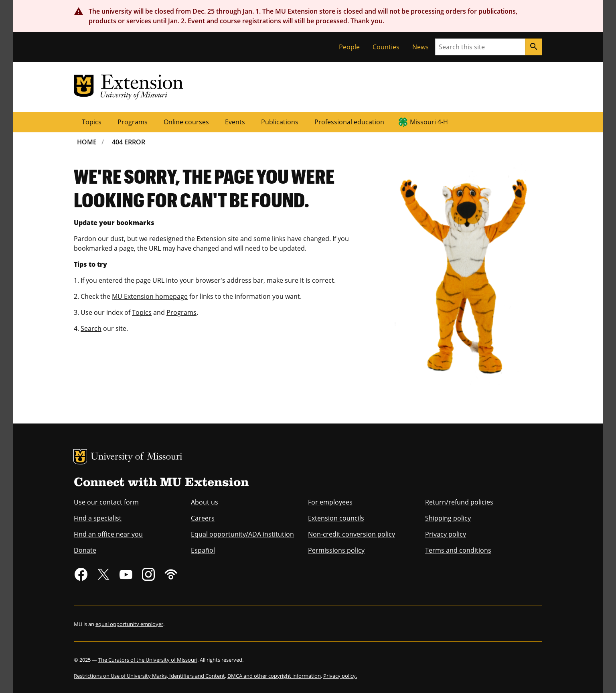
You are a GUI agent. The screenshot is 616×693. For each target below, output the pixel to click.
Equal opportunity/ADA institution (242, 534)
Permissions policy (336, 550)
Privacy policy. (340, 676)
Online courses (186, 122)
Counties (386, 47)
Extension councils (336, 518)
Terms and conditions (458, 550)
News (420, 47)
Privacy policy (446, 534)
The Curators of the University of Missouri (148, 660)
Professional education (349, 122)
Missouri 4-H (429, 122)
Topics (92, 122)
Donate (85, 550)
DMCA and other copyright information (274, 676)
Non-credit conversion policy (352, 534)
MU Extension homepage (150, 296)
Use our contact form (106, 502)
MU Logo (80, 457)
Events (235, 122)
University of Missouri (137, 457)
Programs (133, 122)
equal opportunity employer (129, 624)
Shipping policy (448, 518)
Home (87, 142)
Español (203, 550)
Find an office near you (108, 534)
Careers (203, 518)
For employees (330, 502)
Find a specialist (98, 518)
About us (205, 502)
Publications (280, 122)
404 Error (129, 142)
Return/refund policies (459, 502)
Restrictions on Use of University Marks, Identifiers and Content (149, 676)
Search (91, 328)
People (349, 47)
